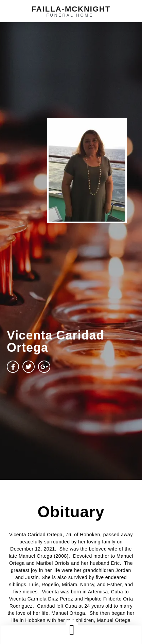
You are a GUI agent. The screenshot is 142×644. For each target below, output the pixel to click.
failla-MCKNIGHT (71, 9)
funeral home (70, 15)
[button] (72, 630)
